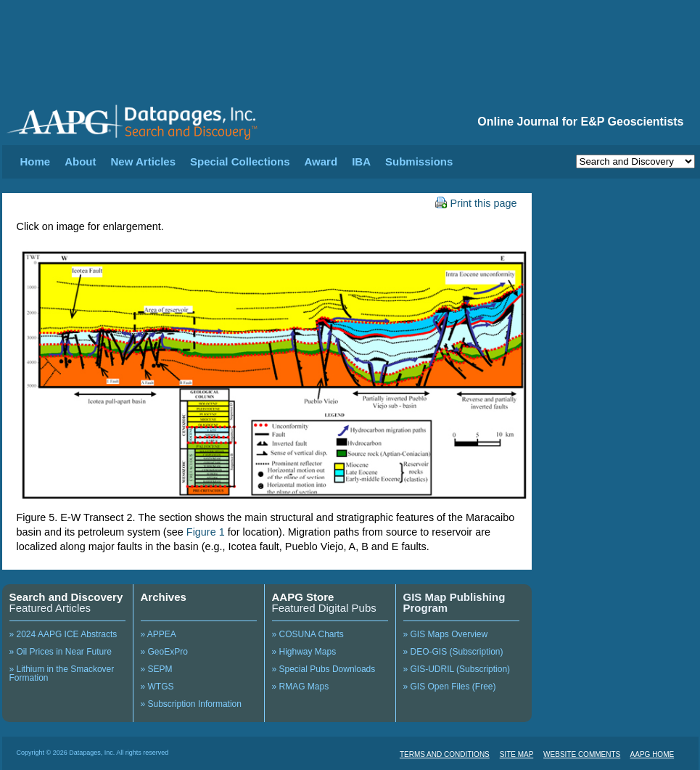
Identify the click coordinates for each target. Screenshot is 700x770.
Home (36, 161)
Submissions (419, 161)
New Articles (143, 161)
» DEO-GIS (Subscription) (453, 652)
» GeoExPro (164, 652)
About (80, 161)
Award (321, 161)
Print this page (476, 203)
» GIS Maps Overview (446, 634)
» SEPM (157, 669)
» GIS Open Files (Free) (450, 687)
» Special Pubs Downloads (324, 669)
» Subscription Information (191, 704)
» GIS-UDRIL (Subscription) (457, 669)
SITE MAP (517, 754)
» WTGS (157, 687)
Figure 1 (206, 532)
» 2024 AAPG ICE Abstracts (63, 634)
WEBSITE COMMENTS (582, 754)
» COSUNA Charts (308, 634)
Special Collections (240, 161)
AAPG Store (303, 597)
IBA (361, 161)
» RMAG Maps (301, 687)
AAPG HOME (652, 754)
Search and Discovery (66, 597)
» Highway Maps (304, 652)
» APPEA (158, 634)
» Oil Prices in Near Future (61, 652)
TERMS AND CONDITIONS (445, 754)
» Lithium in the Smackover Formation (62, 673)
